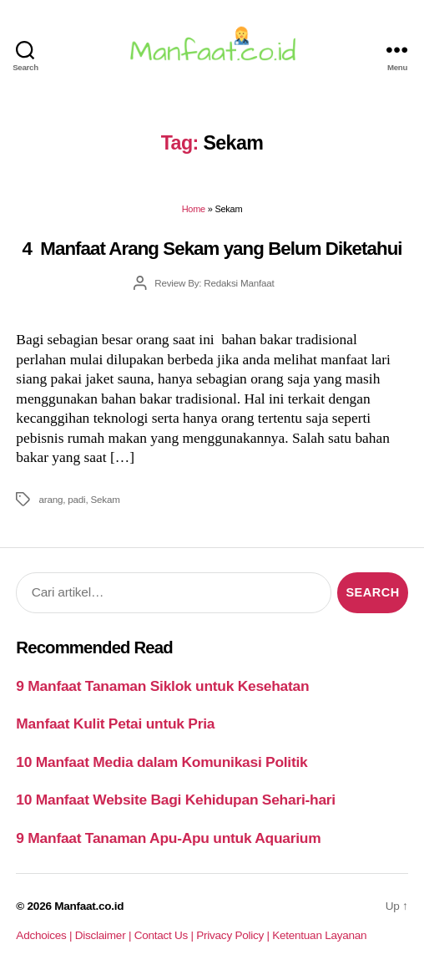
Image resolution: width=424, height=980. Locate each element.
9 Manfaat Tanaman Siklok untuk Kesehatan (162, 686)
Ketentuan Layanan (319, 935)
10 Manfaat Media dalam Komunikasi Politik (162, 762)
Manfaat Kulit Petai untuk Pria (115, 724)
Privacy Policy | (234, 935)
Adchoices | (45, 935)
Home (194, 209)
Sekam (105, 499)
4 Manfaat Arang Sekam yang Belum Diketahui (212, 249)
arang (50, 499)
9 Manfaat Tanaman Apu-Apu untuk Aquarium (168, 838)
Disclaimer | (105, 935)
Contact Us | (166, 935)
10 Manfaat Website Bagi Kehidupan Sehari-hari (176, 800)
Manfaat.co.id (89, 906)
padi (76, 499)
